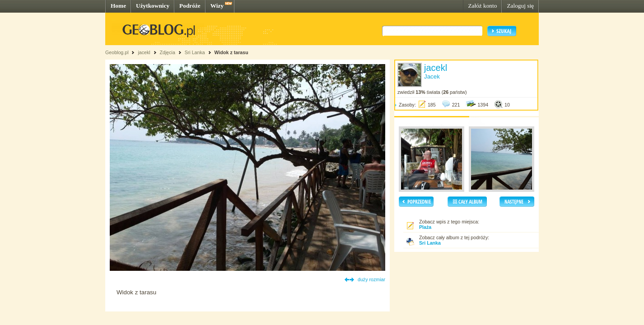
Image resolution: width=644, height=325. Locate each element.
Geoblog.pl (117, 52)
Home (118, 6)
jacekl (144, 52)
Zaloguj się (520, 6)
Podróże (190, 6)
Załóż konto (482, 6)
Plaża (425, 227)
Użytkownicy (153, 6)
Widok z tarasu (231, 52)
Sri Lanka (195, 52)
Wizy (217, 6)
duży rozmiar (371, 279)
